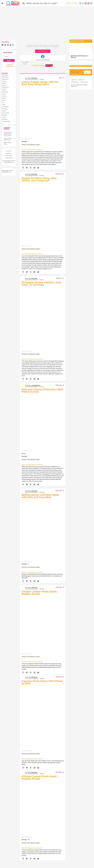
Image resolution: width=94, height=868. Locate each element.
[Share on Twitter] (27, 168)
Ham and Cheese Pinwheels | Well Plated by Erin (42, 391)
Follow (49, 66)
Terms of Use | (9, 158)
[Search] (24, 3)
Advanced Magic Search (10, 65)
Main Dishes (59, 174)
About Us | (9, 151)
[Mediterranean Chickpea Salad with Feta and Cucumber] (43, 530)
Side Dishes (59, 385)
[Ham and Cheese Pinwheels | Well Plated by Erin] (43, 422)
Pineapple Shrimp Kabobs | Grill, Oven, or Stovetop (42, 284)
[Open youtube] (88, 3)
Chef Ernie (34, 78)
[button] (43, 58)
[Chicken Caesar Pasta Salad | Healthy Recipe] (43, 625)
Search (9, 61)
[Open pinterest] (86, 3)
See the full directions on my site (32, 150)
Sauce (60, 78)
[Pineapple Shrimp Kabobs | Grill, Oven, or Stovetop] (43, 319)
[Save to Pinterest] (34, 168)
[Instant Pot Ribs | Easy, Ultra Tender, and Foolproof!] (43, 214)
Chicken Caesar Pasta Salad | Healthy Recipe (40, 593)
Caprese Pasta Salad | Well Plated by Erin (42, 682)
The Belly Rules (36, 385)
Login (75, 3)
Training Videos (6, 121)
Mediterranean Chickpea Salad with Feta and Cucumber (40, 496)
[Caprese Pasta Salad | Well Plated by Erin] (43, 718)
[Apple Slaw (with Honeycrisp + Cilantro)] (81, 48)
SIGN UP (43, 51)
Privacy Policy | (9, 156)
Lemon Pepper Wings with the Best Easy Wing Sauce (40, 83)
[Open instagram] (91, 3)
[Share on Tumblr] (31, 168)
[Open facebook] (80, 3)
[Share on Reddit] (38, 168)
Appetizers (59, 278)
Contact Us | (9, 153)
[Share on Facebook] (23, 168)
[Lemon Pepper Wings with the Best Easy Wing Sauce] (43, 112)
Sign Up (68, 3)
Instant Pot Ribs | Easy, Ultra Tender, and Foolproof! (39, 179)
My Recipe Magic (39, 65)
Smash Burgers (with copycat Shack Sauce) (8, 134)
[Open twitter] (83, 3)
